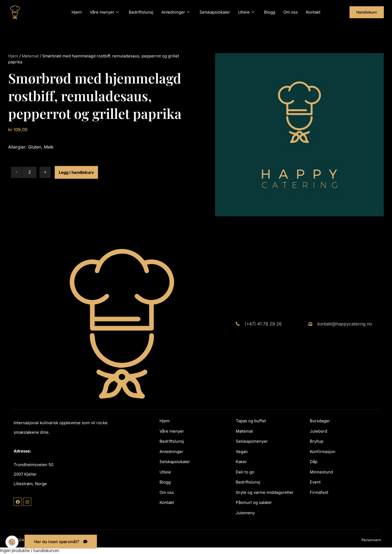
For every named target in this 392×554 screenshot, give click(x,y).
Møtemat (30, 56)
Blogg (270, 12)
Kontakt (313, 12)
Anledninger (176, 12)
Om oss (291, 12)
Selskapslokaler (215, 12)
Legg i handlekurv (76, 172)
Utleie (246, 12)
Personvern (371, 540)
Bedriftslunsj (141, 12)
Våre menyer (104, 12)
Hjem (77, 12)
